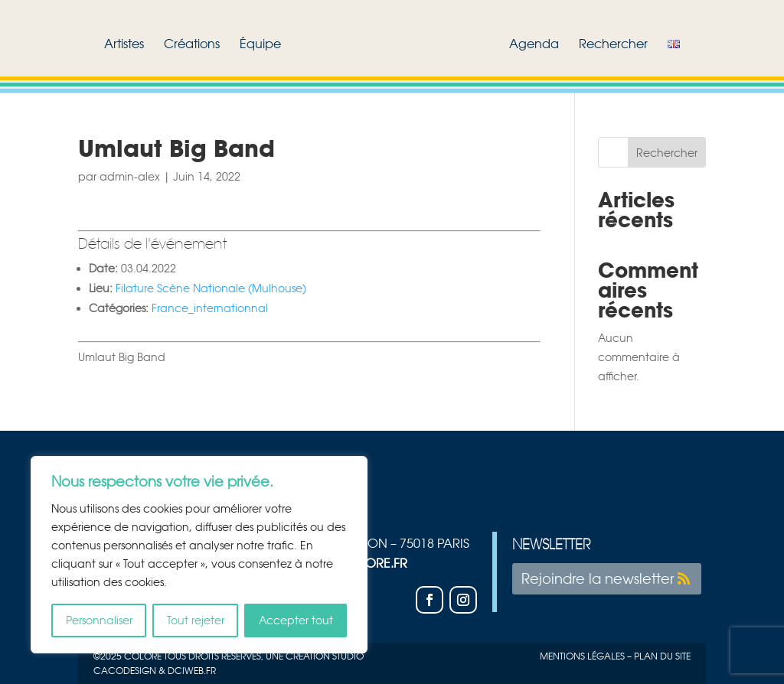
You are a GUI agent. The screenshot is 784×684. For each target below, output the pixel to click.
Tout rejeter (196, 620)
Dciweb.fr (192, 671)
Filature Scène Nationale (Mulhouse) (211, 288)
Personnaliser (99, 620)
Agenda (534, 45)
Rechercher (613, 45)
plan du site (662, 656)
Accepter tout (296, 620)
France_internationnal (210, 308)
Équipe (260, 45)
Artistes (124, 45)
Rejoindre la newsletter (598, 578)
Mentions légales (582, 656)
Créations (192, 45)
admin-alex (130, 176)
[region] (199, 555)
